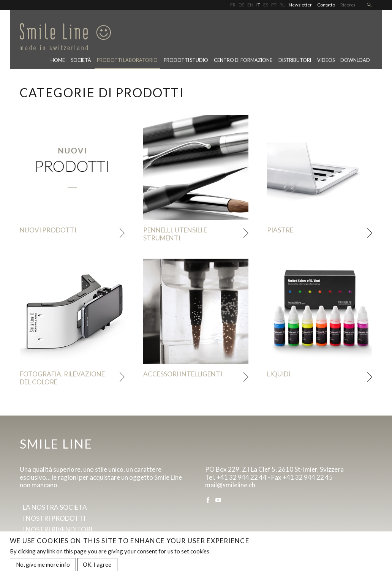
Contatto (326, 5)
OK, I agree (97, 567)
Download (355, 60)
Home (58, 60)
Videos (326, 60)
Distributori (295, 60)
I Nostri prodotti (54, 518)
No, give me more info (43, 567)
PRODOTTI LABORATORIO (127, 60)
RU (283, 5)
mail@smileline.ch (230, 485)
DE (241, 5)
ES (266, 5)
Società (81, 60)
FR (233, 5)
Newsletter (300, 5)
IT (258, 5)
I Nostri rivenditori (58, 529)
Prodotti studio (186, 60)
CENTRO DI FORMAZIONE (243, 60)
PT (274, 5)
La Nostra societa (55, 507)
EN (250, 5)
